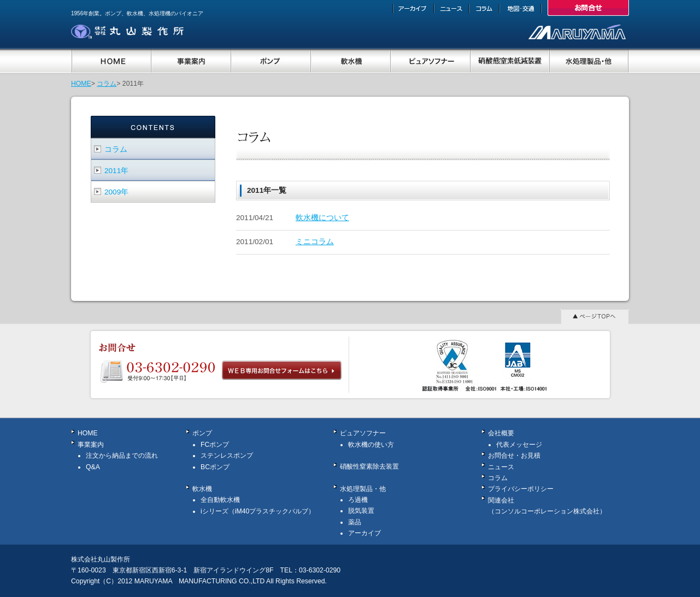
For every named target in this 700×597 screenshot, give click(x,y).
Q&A (93, 467)
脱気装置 (361, 511)
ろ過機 (358, 500)
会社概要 (501, 433)
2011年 (116, 171)
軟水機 (202, 489)
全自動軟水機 (220, 500)
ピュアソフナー (363, 433)
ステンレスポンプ (227, 456)
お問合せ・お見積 (514, 456)
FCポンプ (215, 445)
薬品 (355, 522)
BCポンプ (215, 467)
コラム (107, 84)
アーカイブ (364, 533)
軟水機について (322, 218)
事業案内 (91, 445)
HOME (81, 84)
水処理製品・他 (363, 489)
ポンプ (202, 433)
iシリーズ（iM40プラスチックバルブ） (258, 511)
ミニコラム (315, 242)
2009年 (116, 192)
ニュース (501, 467)
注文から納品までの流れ (122, 456)
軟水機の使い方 (371, 445)
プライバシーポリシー (521, 489)
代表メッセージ (519, 445)
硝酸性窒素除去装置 (369, 466)
